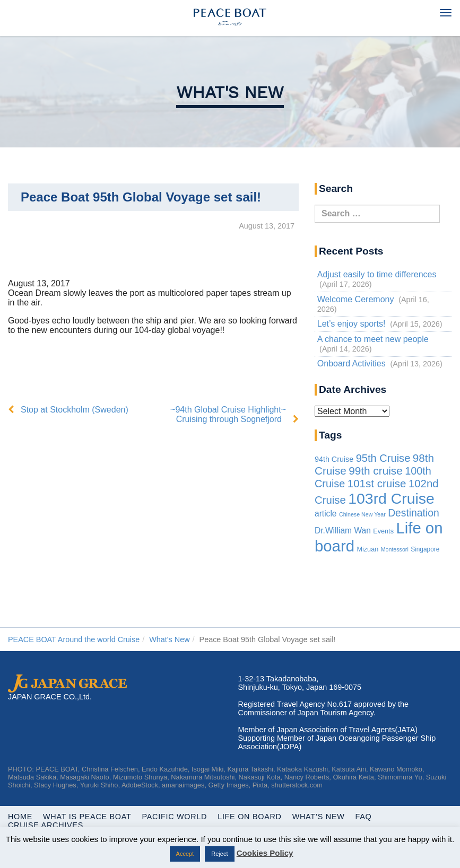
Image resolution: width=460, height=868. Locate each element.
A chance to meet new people (373, 339)
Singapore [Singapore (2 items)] (425, 549)
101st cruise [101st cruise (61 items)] (377, 483)
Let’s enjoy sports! (351, 324)
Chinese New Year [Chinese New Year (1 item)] (362, 514)
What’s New (319, 817)
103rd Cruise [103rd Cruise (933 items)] (391, 498)
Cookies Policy (265, 853)
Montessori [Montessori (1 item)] (395, 549)
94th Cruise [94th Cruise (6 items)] (334, 459)
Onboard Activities (351, 363)
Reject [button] (219, 854)
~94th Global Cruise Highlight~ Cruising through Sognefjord (228, 414)
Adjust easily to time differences (377, 274)
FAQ (364, 817)
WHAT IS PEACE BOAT (87, 817)
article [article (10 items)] (326, 514)
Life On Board (250, 817)
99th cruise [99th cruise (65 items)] (376, 471)
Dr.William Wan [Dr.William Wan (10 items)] (343, 531)
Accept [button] (185, 854)
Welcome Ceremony (356, 299)
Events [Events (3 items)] (383, 531)
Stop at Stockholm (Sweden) (75, 410)
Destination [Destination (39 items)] (414, 513)
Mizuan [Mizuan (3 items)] (367, 549)
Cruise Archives (46, 825)
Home (20, 817)
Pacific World (175, 817)
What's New (230, 92)
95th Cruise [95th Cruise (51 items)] (383, 458)
